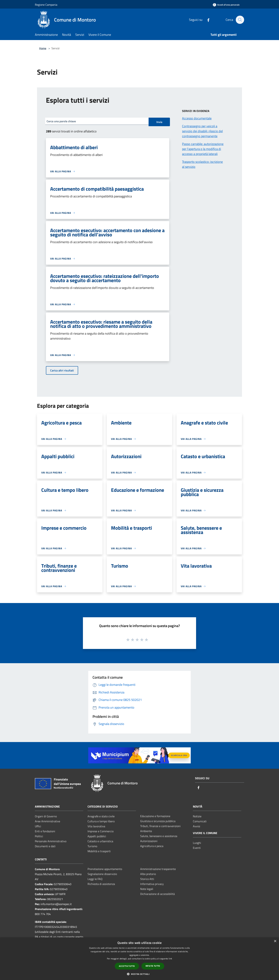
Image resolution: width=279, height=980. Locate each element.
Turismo (92, 846)
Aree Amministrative (48, 821)
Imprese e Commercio (101, 831)
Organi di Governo (46, 816)
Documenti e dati (45, 846)
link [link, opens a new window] (170, 959)
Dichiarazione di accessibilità (157, 894)
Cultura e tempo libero (101, 821)
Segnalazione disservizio (102, 874)
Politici (39, 836)
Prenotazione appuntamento (105, 869)
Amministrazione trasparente (158, 869)
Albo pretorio (148, 874)
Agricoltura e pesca (152, 846)
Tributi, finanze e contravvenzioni (160, 826)
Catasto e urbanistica (100, 841)
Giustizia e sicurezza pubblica (158, 821)
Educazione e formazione (155, 816)
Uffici (38, 826)
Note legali (147, 889)
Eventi (197, 848)
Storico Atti (147, 879)
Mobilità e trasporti (99, 851)
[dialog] (139, 959)
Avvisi (197, 826)
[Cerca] (240, 20)
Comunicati (200, 821)
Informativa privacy (152, 884)
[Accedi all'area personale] (226, 5)
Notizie (197, 816)
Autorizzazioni (149, 841)
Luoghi (197, 843)
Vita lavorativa (96, 826)
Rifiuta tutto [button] (153, 966)
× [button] (275, 941)
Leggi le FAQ (95, 879)
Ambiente (146, 831)
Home (43, 48)
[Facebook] (207, 20)
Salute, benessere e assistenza (159, 836)
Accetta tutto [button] (127, 966)
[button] (139, 974)
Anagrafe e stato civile (101, 816)
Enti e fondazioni (45, 831)
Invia (159, 122)
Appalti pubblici (97, 836)
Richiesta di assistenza (101, 884)
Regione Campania (46, 5)
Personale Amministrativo (51, 841)
